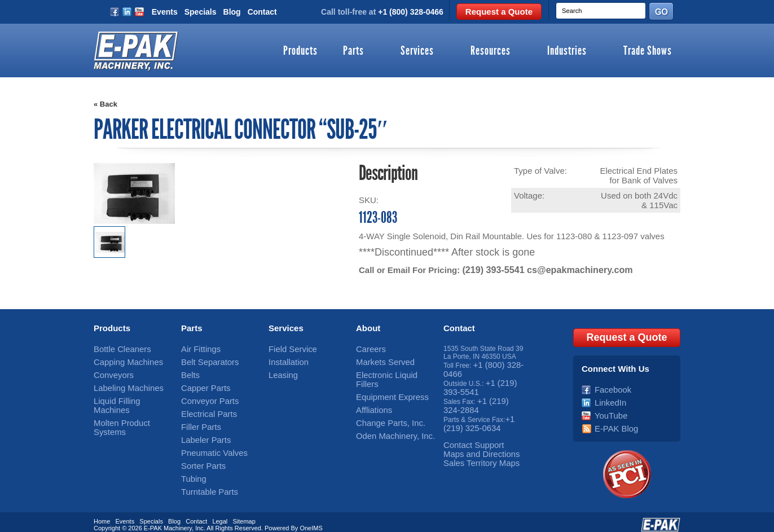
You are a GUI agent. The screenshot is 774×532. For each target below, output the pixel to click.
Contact (262, 12)
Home (102, 511)
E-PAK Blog (612, 419)
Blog (232, 12)
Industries (567, 51)
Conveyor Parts (205, 395)
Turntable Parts (204, 478)
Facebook (610, 384)
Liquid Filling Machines (128, 395)
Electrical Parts (204, 407)
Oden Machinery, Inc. (388, 419)
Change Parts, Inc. (384, 407)
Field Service (288, 348)
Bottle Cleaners (117, 348)
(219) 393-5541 (491, 269)
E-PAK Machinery (168, 518)
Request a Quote (499, 12)
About (368, 327)
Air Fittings (197, 348)
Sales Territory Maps (474, 451)
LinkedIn (607, 395)
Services (417, 51)
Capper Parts (201, 384)
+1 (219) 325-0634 (478, 415)
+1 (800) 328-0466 (411, 12)
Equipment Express (385, 384)
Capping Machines (122, 360)
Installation (285, 360)
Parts (353, 51)
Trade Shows (648, 51)
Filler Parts (197, 419)
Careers (368, 348)
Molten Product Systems (130, 407)
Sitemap (244, 511)
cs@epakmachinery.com (571, 269)
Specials (201, 12)
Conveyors (110, 372)
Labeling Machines (122, 384)
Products (300, 51)
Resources (491, 51)
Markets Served (380, 360)
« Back (105, 104)
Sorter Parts (199, 455)
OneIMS (311, 518)
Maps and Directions (474, 443)
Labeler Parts (201, 431)
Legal (220, 511)
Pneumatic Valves (208, 443)
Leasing (280, 372)
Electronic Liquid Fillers (391, 372)
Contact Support (468, 435)
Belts (189, 372)
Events (165, 12)
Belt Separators (205, 360)
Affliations (371, 395)
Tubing (191, 467)
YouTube (608, 407)
